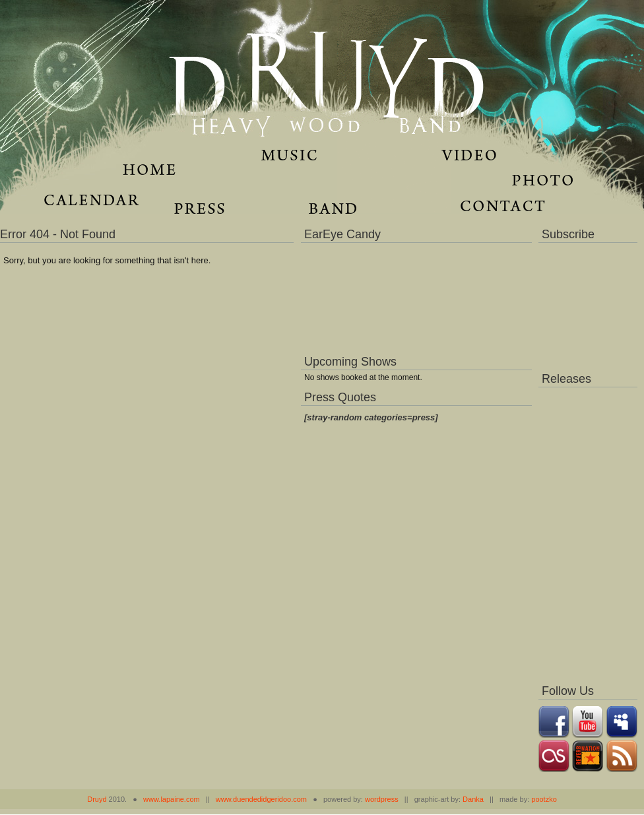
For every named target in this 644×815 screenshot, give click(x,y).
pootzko (544, 799)
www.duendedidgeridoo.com (261, 799)
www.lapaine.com (172, 799)
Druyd (97, 799)
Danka (473, 799)
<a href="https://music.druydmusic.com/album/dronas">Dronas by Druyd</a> (588, 532)
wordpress (382, 799)
